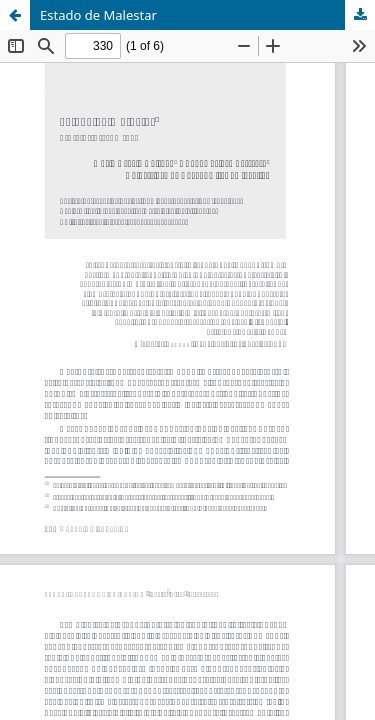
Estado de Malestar (98, 15)
